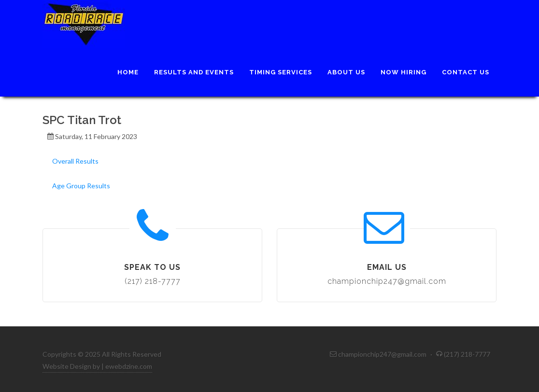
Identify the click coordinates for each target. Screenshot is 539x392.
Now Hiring (404, 72)
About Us (346, 72)
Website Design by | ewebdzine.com (97, 366)
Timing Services (281, 72)
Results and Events (194, 72)
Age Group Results (81, 186)
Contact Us (466, 72)
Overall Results (75, 161)
